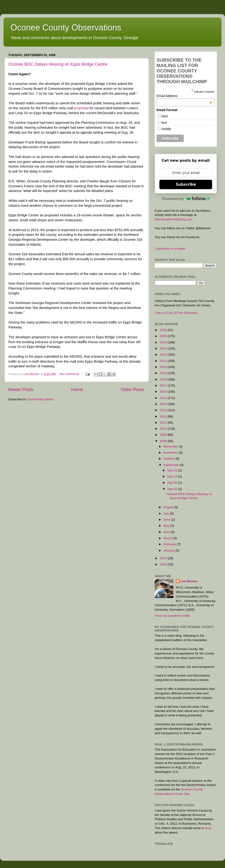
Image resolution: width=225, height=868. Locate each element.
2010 (164, 429)
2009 (164, 435)
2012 (164, 416)
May (167, 526)
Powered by (186, 199)
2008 (164, 441)
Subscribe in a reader (171, 249)
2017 (164, 385)
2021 (164, 361)
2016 (164, 392)
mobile (166, 129)
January (169, 550)
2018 (164, 379)
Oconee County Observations (66, 28)
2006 (164, 564)
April (167, 532)
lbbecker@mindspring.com (173, 219)
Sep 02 (173, 489)
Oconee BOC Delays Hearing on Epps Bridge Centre (58, 64)
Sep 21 (173, 470)
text (164, 123)
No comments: (70, 374)
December (171, 446)
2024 (164, 342)
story (208, 828)
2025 (164, 336)
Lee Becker (189, 581)
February (170, 544)
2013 (164, 410)
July (167, 513)
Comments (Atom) (41, 399)
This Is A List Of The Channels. (176, 313)
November (171, 453)
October (169, 459)
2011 (164, 423)
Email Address (184, 96)
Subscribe (186, 184)
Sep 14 (173, 476)
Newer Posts (21, 389)
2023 (164, 348)
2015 (164, 398)
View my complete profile (172, 616)
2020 (164, 367)
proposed (81, 108)
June (167, 520)
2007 (164, 558)
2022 (164, 355)
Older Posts (133, 389)
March (168, 538)
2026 (164, 330)
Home (77, 389)
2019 (164, 373)
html (165, 116)
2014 (164, 404)
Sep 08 (173, 483)
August (169, 507)
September (172, 465)
